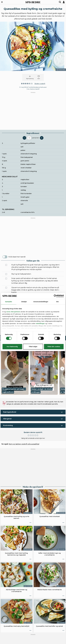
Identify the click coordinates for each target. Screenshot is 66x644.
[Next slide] (62, 369)
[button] (15, 370)
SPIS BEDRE (33, 2)
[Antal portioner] (29, 138)
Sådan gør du (49, 338)
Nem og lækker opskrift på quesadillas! (24, 444)
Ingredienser (16, 338)
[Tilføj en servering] (42, 138)
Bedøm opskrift (40, 84)
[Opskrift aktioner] (30, 523)
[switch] (5, 257)
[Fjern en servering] (24, 138)
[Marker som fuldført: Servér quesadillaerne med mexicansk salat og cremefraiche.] (6, 332)
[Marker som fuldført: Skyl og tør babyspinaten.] (6, 274)
